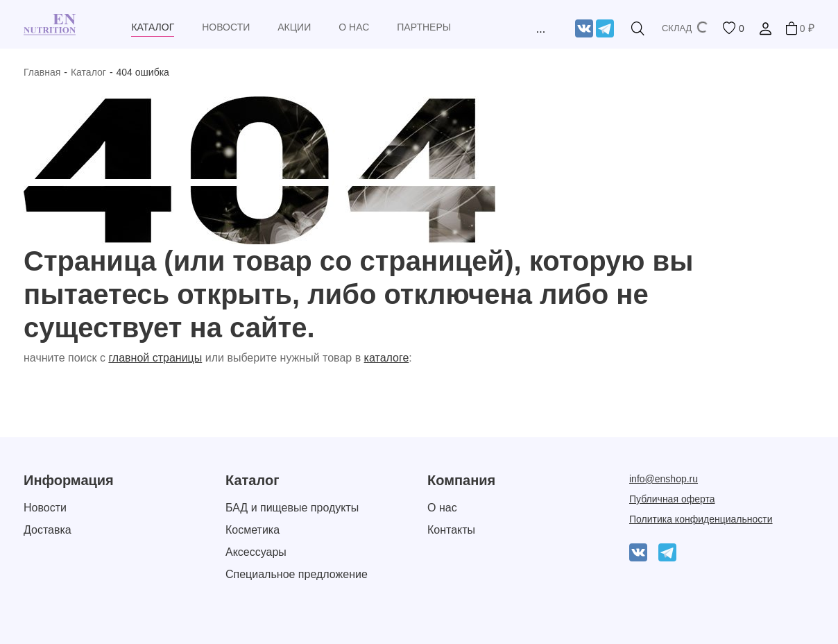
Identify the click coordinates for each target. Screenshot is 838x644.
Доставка (48, 530)
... (541, 29)
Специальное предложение (297, 574)
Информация (69, 480)
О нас (442, 508)
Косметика (253, 530)
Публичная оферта (672, 499)
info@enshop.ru (664, 479)
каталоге (387, 358)
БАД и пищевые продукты (292, 508)
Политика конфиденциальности (701, 519)
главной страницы (155, 358)
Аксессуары (256, 552)
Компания (461, 480)
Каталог (88, 72)
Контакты (451, 530)
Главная (42, 72)
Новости (45, 508)
